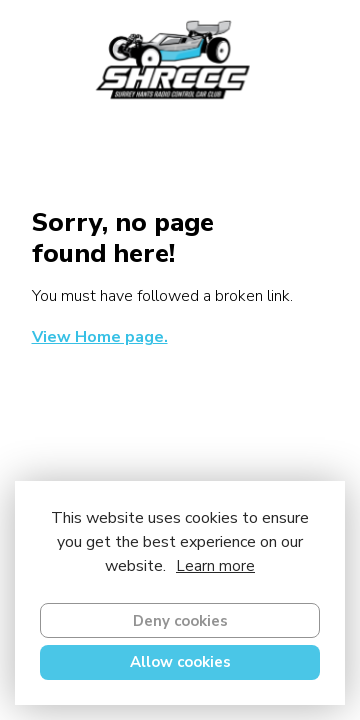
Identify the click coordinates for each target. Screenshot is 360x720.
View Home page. (100, 337)
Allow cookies (180, 662)
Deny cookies (180, 621)
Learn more (215, 566)
